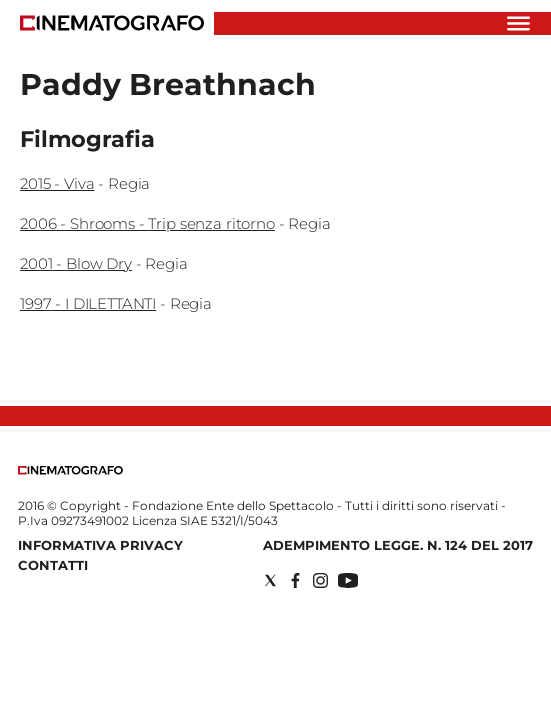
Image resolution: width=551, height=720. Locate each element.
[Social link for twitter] (270, 580)
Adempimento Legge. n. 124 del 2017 (398, 545)
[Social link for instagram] (320, 580)
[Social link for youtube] (348, 580)
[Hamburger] (518, 23)
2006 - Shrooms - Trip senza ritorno (147, 223)
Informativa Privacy (100, 545)
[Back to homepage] (70, 470)
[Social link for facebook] (295, 580)
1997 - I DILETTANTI (88, 303)
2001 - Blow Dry (76, 263)
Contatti (53, 565)
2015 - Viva (57, 183)
